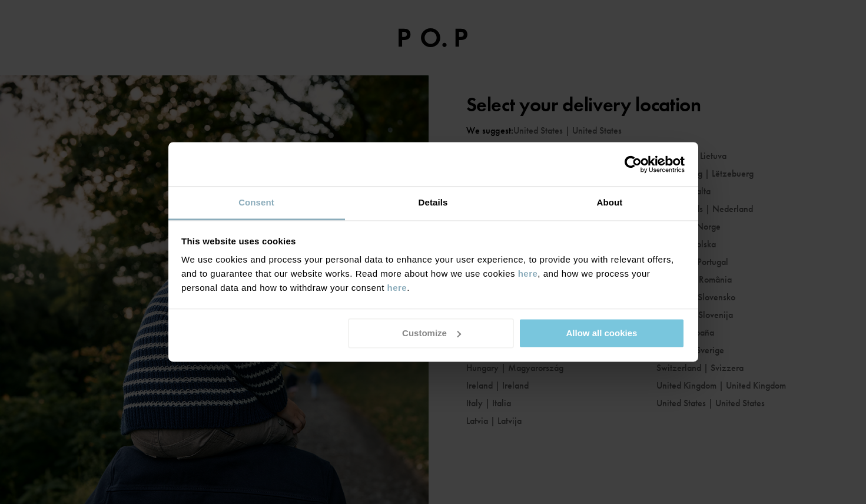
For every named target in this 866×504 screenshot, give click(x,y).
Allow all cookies (601, 333)
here (528, 273)
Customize (432, 333)
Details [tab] (433, 202)
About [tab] (610, 202)
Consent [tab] (256, 202)
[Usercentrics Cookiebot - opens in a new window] (633, 164)
